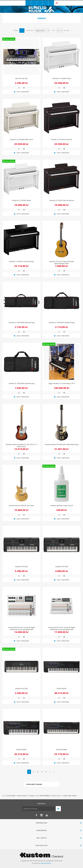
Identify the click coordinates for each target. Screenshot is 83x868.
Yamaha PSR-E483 (62, 567)
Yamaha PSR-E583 (21, 567)
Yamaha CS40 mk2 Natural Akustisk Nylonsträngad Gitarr (62, 262)
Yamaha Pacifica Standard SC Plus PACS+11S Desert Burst (21, 445)
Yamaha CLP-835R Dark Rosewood (62, 200)
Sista (54, 772)
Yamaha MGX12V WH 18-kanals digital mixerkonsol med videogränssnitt (62, 628)
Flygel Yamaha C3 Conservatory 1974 (62, 383)
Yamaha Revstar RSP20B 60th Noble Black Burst (62, 444)
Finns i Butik (10, 39)
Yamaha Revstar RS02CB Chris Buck (21, 505)
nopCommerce (46, 863)
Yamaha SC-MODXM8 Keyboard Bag (21, 322)
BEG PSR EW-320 (21, 78)
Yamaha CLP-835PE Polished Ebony (21, 261)
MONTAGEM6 (21, 750)
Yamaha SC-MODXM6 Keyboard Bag (21, 383)
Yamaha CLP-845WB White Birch (21, 139)
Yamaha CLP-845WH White (62, 78)
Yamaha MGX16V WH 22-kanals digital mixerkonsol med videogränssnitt (21, 628)
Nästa (50, 772)
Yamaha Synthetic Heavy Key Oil (62, 505)
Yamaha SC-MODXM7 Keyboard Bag (62, 322)
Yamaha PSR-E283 (21, 688)
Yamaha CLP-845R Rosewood (62, 139)
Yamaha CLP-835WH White (21, 200)
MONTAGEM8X (62, 750)
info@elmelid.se (56, 796)
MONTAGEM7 (62, 688)
